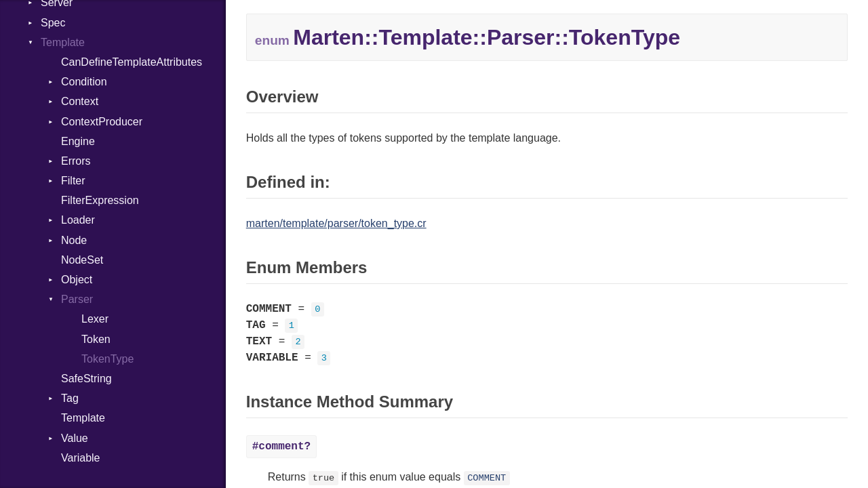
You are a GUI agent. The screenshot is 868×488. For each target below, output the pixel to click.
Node (74, 240)
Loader (78, 220)
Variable (81, 458)
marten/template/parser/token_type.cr (336, 223)
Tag (70, 398)
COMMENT (487, 478)
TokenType (107, 359)
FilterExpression (100, 200)
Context (80, 101)
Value (75, 438)
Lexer (95, 319)
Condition (84, 82)
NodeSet (82, 260)
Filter (73, 181)
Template (63, 42)
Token (96, 339)
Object (77, 280)
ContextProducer (102, 122)
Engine (78, 141)
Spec (53, 23)
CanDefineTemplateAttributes (132, 62)
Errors (76, 161)
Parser (77, 299)
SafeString (86, 379)
